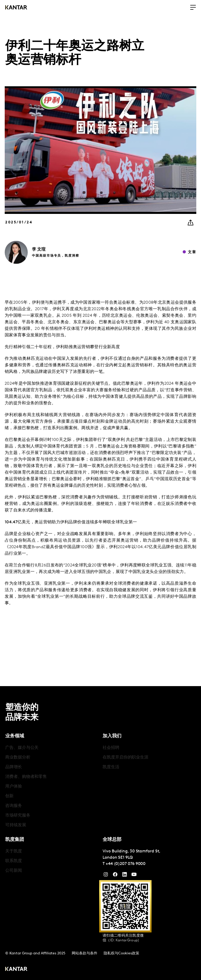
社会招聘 (111, 748)
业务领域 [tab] (15, 736)
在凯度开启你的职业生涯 (125, 757)
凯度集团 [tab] (15, 840)
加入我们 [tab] (112, 736)
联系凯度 (14, 861)
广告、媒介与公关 (22, 748)
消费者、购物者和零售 (26, 777)
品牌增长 (14, 767)
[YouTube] (125, 876)
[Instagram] (106, 876)
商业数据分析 (18, 757)
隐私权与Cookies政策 (121, 953)
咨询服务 (14, 806)
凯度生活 (111, 767)
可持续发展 (16, 825)
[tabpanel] (52, 787)
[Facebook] (115, 876)
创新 (9, 796)
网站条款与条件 (85, 953)
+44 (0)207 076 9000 (126, 864)
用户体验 (14, 787)
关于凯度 (14, 851)
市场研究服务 (18, 816)
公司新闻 (14, 871)
